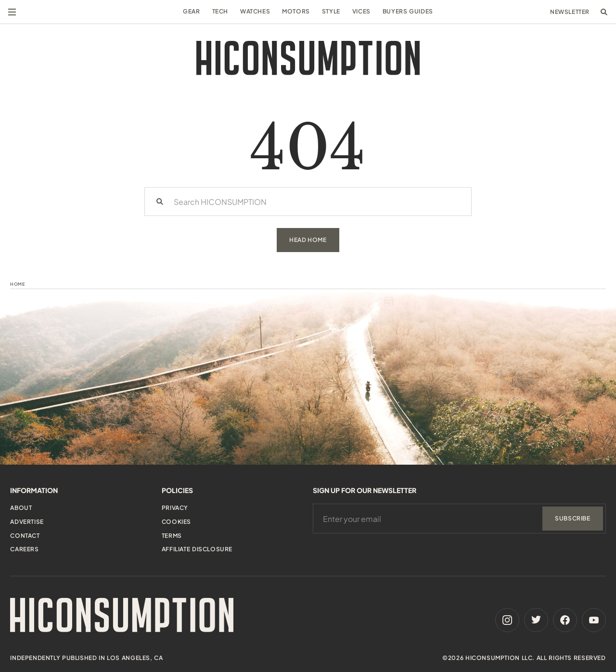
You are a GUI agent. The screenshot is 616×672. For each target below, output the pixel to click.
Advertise (27, 522)
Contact (25, 536)
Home (17, 284)
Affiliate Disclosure (197, 549)
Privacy (175, 508)
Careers (24, 549)
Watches (255, 11)
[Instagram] (507, 620)
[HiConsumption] (308, 58)
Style (331, 11)
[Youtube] (594, 620)
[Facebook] (565, 620)
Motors (296, 11)
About (21, 508)
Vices (361, 11)
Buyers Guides (408, 11)
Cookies (176, 522)
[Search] (160, 202)
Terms (172, 536)
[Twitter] (536, 620)
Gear (191, 11)
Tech (220, 11)
